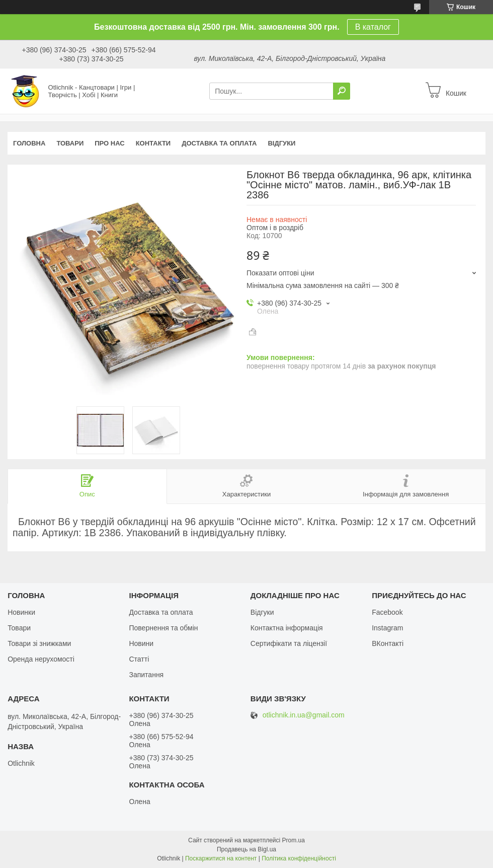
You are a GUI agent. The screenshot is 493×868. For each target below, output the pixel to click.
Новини (141, 643)
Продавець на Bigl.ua (247, 849)
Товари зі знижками (39, 643)
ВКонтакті (388, 643)
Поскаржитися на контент (221, 858)
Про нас (109, 143)
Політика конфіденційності (299, 858)
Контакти (153, 143)
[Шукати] (342, 91)
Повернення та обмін (163, 628)
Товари (70, 143)
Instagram (387, 628)
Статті (139, 659)
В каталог (373, 27)
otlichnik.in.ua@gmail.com (304, 715)
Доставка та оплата (219, 143)
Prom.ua (294, 840)
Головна (29, 143)
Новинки (21, 612)
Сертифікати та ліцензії (289, 643)
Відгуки (281, 143)
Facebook (387, 612)
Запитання (146, 675)
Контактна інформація (287, 628)
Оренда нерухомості (41, 659)
